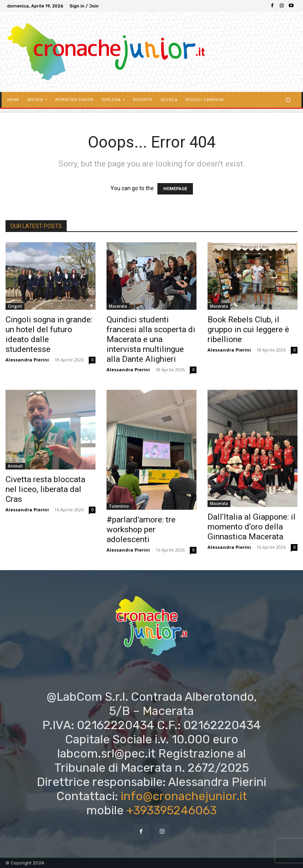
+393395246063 (171, 810)
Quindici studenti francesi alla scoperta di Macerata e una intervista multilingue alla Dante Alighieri (151, 339)
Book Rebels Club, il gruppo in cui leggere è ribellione (248, 329)
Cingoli (15, 306)
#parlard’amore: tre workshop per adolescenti (141, 529)
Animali (15, 466)
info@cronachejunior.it (184, 796)
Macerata (118, 306)
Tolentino (119, 506)
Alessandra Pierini (27, 360)
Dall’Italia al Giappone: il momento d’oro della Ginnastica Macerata (252, 527)
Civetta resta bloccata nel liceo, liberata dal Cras (45, 489)
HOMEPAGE (175, 189)
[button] (288, 100)
